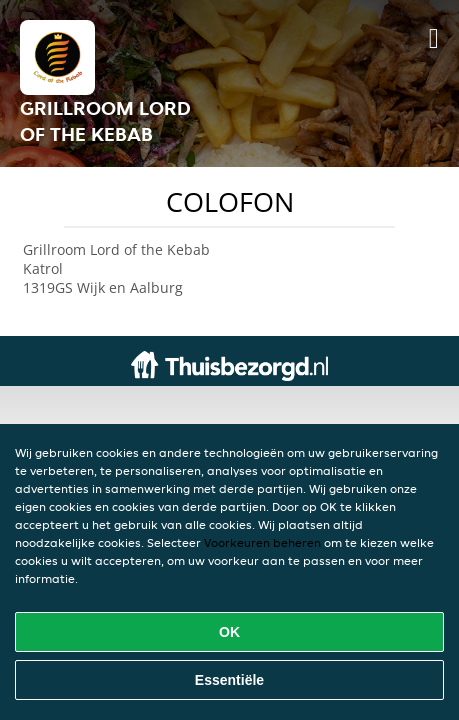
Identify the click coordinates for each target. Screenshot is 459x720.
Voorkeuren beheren (262, 542)
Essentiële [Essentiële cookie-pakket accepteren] (229, 680)
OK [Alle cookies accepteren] (229, 632)
